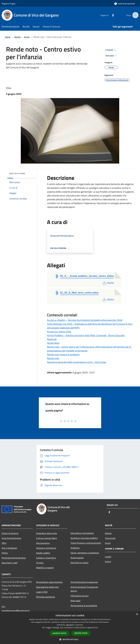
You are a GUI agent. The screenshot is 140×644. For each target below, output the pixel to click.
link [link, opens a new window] (96, 628)
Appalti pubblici (43, 553)
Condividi (111, 50)
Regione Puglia (9, 4)
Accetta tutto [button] (59, 633)
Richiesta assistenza (46, 597)
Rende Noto (53, 343)
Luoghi (108, 557)
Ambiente (75, 548)
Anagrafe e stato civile (46, 533)
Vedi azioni (112, 56)
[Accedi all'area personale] (125, 4)
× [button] (137, 614)
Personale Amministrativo (14, 558)
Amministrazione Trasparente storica (84, 589)
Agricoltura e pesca (79, 563)
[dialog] (70, 628)
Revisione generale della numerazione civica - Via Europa (76, 362)
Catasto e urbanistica (46, 558)
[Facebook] (111, 15)
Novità (17, 37)
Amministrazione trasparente (84, 582)
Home (8, 37)
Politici (5, 553)
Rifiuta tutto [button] (81, 633)
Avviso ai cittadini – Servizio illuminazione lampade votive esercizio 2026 (85, 320)
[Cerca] (135, 15)
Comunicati (110, 538)
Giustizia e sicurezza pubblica (84, 538)
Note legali (76, 601)
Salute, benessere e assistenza (85, 553)
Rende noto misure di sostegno (63, 354)
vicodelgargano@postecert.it (16, 611)
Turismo (40, 563)
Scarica (108, 283)
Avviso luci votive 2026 (59, 332)
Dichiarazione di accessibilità (84, 606)
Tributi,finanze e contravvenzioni (86, 543)
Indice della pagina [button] (17, 173)
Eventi (108, 561)
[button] (70, 639)
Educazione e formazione (82, 533)
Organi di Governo (10, 533)
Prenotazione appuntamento (49, 582)
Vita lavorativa (43, 543)
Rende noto (53, 358)
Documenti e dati (10, 563)
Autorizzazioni (77, 558)
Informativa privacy (80, 596)
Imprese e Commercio (46, 548)
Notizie (108, 533)
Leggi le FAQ (42, 592)
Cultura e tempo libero (46, 538)
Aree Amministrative (11, 538)
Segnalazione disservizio (47, 587)
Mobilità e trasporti (45, 568)
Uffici (4, 543)
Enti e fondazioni (9, 548)
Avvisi (27, 37)
